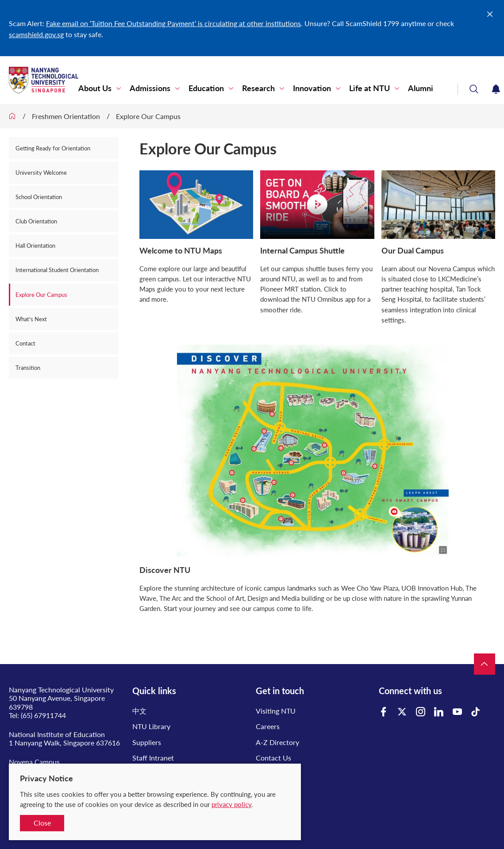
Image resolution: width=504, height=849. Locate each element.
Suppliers (147, 742)
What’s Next (31, 319)
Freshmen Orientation (66, 116)
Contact (25, 343)
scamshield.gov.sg (36, 34)
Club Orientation (36, 221)
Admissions (150, 88)
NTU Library (151, 726)
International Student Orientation (57, 270)
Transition (28, 368)
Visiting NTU (276, 711)
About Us (95, 88)
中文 (139, 711)
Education (206, 88)
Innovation (312, 88)
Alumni (421, 88)
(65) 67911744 (43, 715)
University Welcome (41, 173)
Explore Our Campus (148, 116)
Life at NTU (369, 88)
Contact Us (273, 758)
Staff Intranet (153, 758)
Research (258, 88)
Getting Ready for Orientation (54, 148)
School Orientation (39, 197)
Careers (268, 726)
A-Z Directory (277, 742)
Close (42, 823)
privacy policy (231, 804)
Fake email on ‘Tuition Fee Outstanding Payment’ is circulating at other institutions (173, 23)
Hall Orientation (35, 246)
